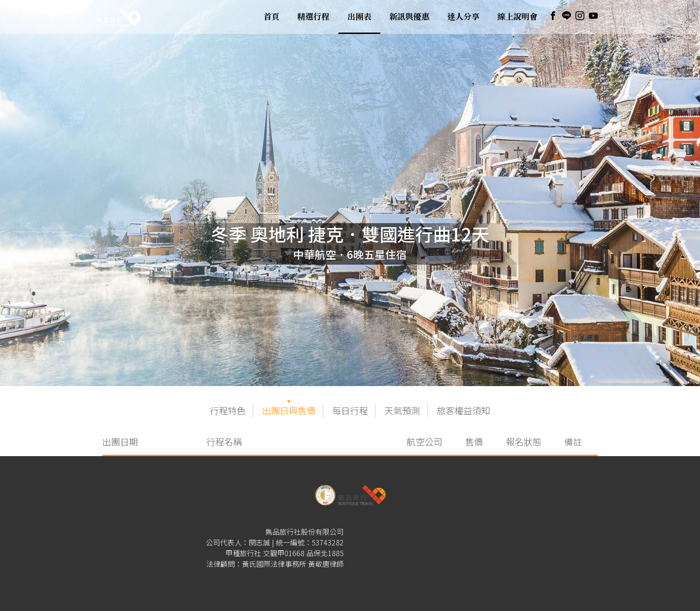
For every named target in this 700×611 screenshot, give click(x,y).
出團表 (359, 17)
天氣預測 (402, 410)
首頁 (271, 17)
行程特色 (228, 410)
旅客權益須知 (463, 410)
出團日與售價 (289, 410)
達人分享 (463, 17)
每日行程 (350, 410)
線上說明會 (517, 17)
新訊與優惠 (409, 17)
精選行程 (313, 17)
